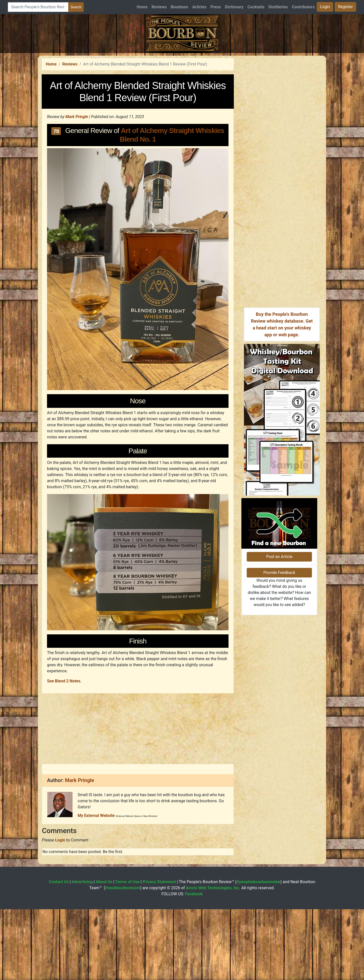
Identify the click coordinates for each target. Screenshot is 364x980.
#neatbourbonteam (122, 959)
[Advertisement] (182, 88)
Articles (199, 7)
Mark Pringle (77, 187)
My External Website (96, 886)
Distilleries (278, 7)
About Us (104, 953)
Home (142, 7)
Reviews (159, 7)
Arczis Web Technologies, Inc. (213, 959)
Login (325, 7)
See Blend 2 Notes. (64, 752)
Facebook (194, 965)
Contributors (303, 7)
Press (216, 7)
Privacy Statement (159, 953)
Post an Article (279, 659)
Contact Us (59, 953)
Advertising (82, 953)
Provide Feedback (279, 675)
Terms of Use (127, 953)
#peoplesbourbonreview (258, 953)
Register (345, 7)
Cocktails (256, 7)
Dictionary (234, 7)
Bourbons (179, 7)
